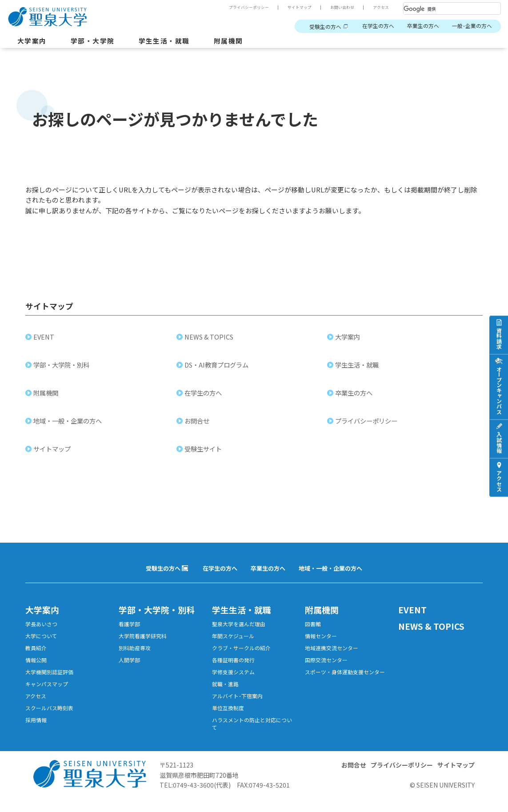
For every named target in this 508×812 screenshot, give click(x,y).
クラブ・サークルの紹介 (244, 654)
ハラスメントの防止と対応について (252, 736)
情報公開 (37, 667)
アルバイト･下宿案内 (239, 706)
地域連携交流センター (334, 654)
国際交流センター (328, 667)
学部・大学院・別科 (62, 368)
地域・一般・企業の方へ (68, 424)
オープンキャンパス (499, 390)
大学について (43, 641)
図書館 (314, 628)
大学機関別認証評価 (51, 680)
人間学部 (130, 667)
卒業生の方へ (419, 26)
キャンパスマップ (48, 693)
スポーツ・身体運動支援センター (345, 684)
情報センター (322, 641)
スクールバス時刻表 (51, 718)
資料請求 (499, 338)
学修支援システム (235, 680)
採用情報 (37, 731)
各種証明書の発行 (235, 667)
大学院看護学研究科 (145, 641)
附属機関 (238, 42)
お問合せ (198, 424)
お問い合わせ (339, 8)
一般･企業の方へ (470, 26)
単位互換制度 (229, 718)
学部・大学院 (96, 42)
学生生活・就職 (171, 42)
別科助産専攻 (136, 654)
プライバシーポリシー (240, 8)
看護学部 (130, 628)
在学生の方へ (371, 26)
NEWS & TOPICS (210, 340)
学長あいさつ (43, 628)
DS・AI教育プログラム (217, 368)
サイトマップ (294, 8)
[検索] (441, 9)
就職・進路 (226, 693)
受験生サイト (204, 452)
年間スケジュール (235, 641)
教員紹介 (37, 654)
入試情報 (499, 442)
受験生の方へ (315, 26)
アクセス (380, 8)
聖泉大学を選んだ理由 (241, 628)
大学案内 (33, 42)
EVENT (45, 340)
